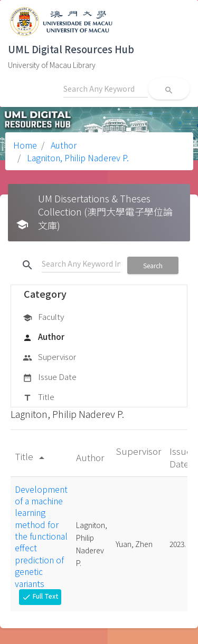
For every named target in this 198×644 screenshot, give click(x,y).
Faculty (43, 317)
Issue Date (50, 377)
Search (153, 265)
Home (25, 145)
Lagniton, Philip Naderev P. (77, 158)
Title (39, 397)
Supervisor (49, 357)
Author (63, 145)
